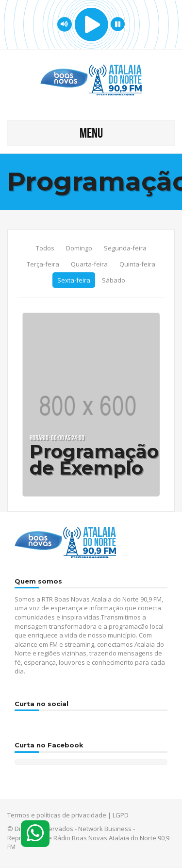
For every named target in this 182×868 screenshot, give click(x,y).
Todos (45, 248)
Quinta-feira (137, 264)
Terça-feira (43, 264)
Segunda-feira (125, 248)
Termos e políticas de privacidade (57, 815)
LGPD (121, 815)
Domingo (79, 248)
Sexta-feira (74, 280)
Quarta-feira (89, 264)
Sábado (114, 280)
